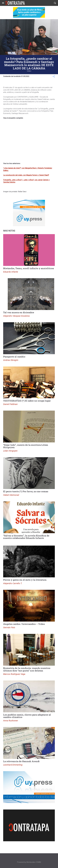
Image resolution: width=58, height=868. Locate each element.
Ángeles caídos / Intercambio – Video (24, 624)
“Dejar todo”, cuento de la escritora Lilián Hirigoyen (26, 446)
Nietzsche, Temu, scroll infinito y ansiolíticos (29, 268)
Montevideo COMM (34, 862)
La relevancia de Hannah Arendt (21, 761)
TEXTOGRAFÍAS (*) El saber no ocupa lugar (27, 401)
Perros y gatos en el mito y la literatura (25, 580)
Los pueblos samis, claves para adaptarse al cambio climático (27, 716)
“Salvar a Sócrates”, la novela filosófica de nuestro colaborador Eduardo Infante (26, 537)
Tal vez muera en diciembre (19, 312)
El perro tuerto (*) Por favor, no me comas (26, 491)
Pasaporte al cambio (14, 357)
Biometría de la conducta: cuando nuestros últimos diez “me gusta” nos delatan (27, 669)
